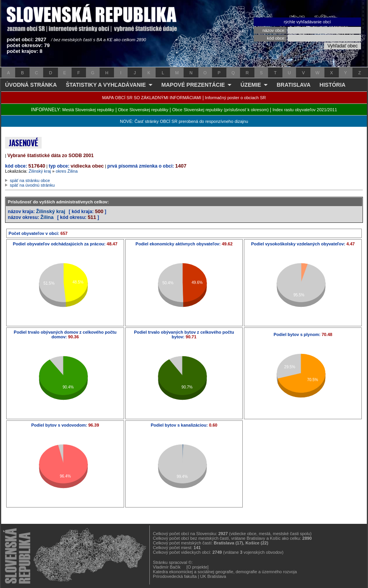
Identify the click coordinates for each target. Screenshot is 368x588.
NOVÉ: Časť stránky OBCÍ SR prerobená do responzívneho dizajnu (184, 121)
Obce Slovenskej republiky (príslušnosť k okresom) (221, 110)
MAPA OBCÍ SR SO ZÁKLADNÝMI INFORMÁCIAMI (152, 98)
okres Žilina (67, 171)
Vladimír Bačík (167, 567)
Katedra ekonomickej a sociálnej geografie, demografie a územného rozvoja (225, 572)
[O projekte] (197, 567)
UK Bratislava (213, 576)
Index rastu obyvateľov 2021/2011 (305, 110)
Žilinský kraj (40, 171)
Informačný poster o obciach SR (236, 98)
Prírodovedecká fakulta (175, 576)
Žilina (47, 217)
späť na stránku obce (30, 180)
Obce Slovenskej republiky (143, 110)
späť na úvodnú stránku (32, 185)
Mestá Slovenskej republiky (88, 110)
